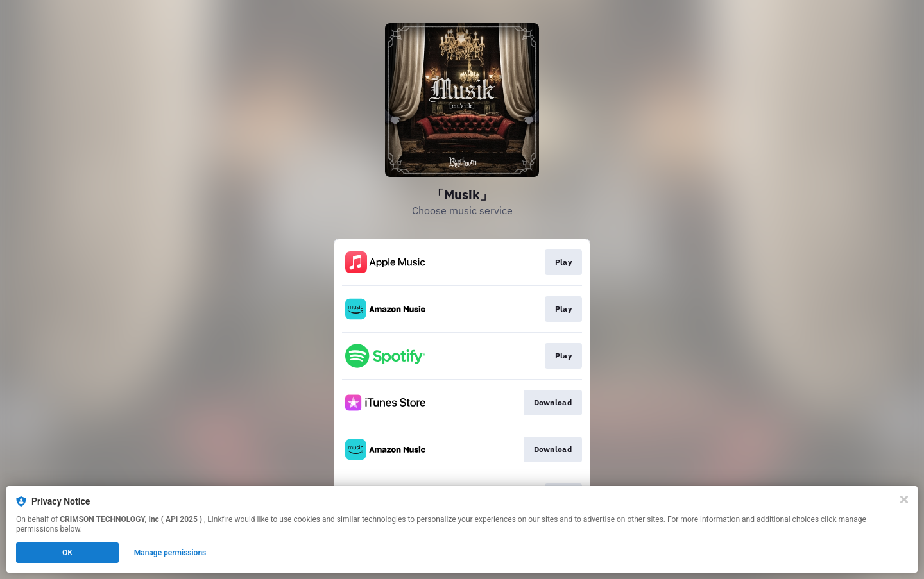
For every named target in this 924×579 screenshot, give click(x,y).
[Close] (904, 499)
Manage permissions (170, 553)
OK (67, 553)
